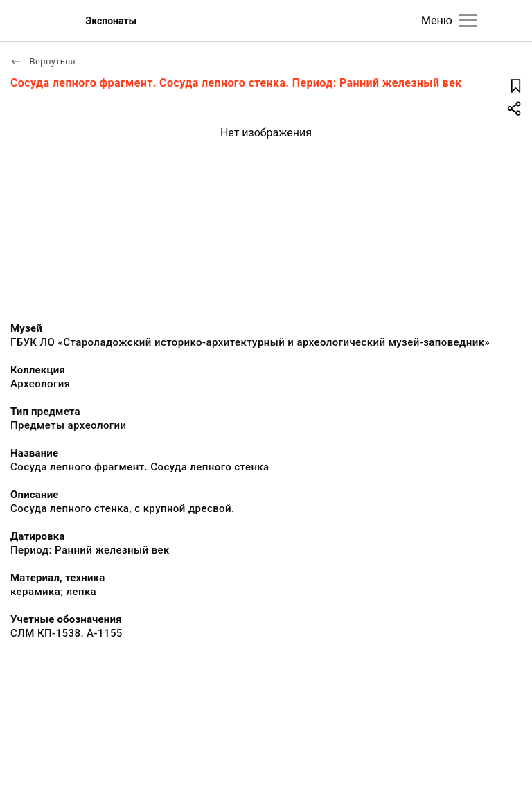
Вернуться (43, 61)
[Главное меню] (468, 20)
